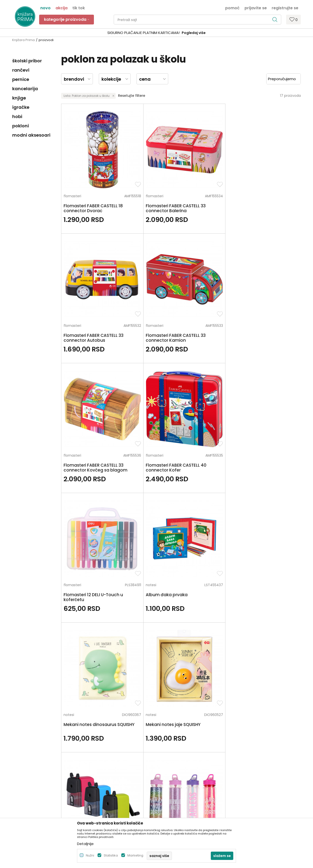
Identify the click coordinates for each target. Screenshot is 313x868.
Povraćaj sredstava (175, 786)
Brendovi (93, 772)
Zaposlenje (95, 738)
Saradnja (93, 745)
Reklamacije (169, 779)
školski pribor (27, 61)
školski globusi (195, 507)
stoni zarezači (195, 389)
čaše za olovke (256, 507)
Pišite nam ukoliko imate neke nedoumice (162, 692)
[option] (156, 33)
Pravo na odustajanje (177, 793)
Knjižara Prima (23, 40)
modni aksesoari (31, 135)
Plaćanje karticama (175, 759)
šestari (69, 507)
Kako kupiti (168, 745)
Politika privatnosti (174, 731)
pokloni (21, 126)
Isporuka (166, 766)
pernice (21, 79)
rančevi (21, 70)
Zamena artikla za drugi (179, 772)
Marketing (135, 855)
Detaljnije (85, 844)
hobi (17, 116)
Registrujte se (285, 8)
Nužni (90, 855)
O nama (93, 731)
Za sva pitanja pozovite (49, 692)
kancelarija (25, 89)
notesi (248, 282)
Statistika (111, 855)
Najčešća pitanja (173, 800)
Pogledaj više (194, 33)
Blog (89, 759)
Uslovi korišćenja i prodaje (181, 738)
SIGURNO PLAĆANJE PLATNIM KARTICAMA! (144, 33)
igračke (21, 107)
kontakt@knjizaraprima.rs (34, 769)
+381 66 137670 (25, 756)
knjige (19, 98)
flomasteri (72, 174)
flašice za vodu (256, 389)
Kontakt (92, 752)
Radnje (91, 766)
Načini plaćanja (172, 752)
